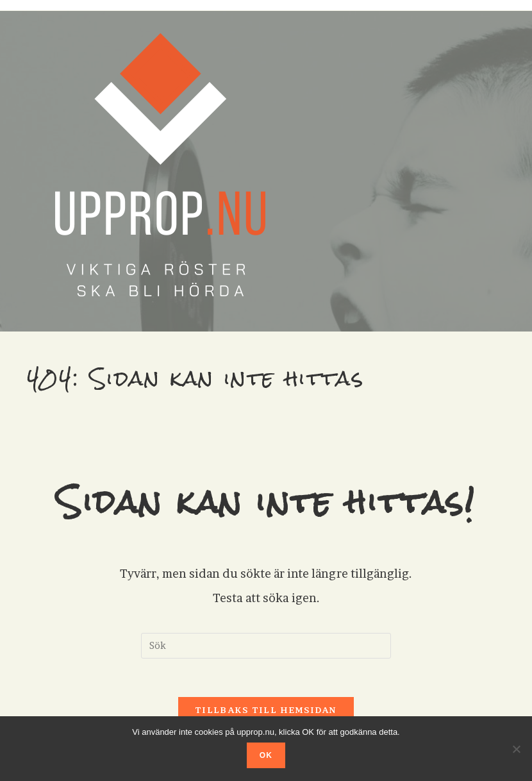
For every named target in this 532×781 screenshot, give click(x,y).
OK (266, 755)
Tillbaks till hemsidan (266, 710)
